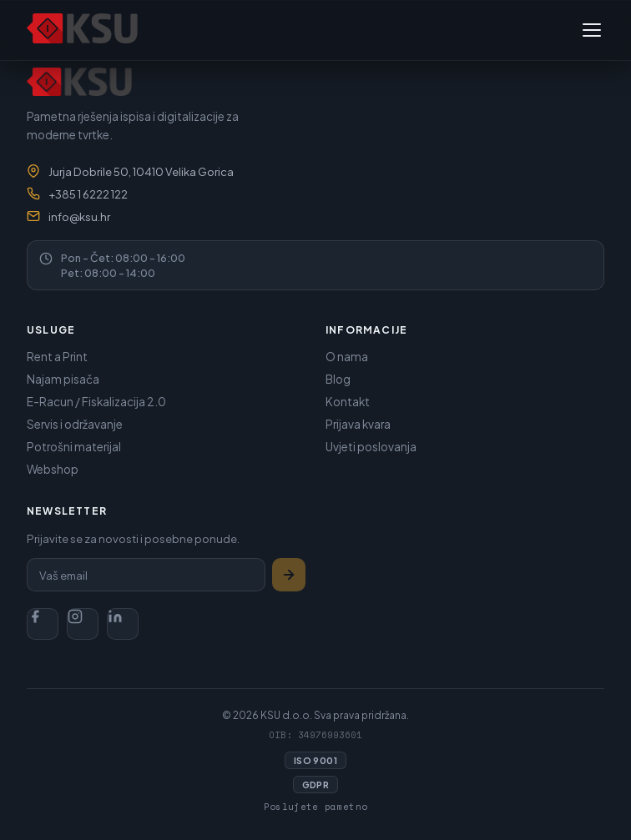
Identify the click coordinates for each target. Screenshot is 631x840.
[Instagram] (83, 624)
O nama (347, 357)
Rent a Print (57, 357)
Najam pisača (63, 379)
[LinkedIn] (123, 624)
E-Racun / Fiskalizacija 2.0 (96, 402)
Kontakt (348, 402)
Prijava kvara (358, 424)
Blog (338, 379)
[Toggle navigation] (592, 30)
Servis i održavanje (75, 424)
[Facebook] (43, 624)
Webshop (53, 469)
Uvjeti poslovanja (371, 447)
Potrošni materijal (74, 447)
